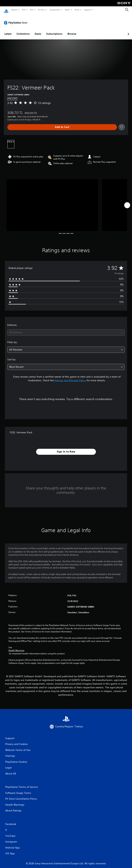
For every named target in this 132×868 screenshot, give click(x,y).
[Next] (127, 202)
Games (14, 10)
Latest (8, 30)
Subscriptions (54, 30)
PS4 (32, 10)
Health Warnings (16, 647)
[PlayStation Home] (6, 10)
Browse (72, 30)
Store (77, 10)
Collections (23, 30)
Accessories (55, 10)
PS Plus (41, 10)
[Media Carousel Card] (52, 202)
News (67, 10)
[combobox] (66, 329)
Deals (38, 30)
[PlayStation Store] (16, 19)
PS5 (24, 10)
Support (88, 10)
